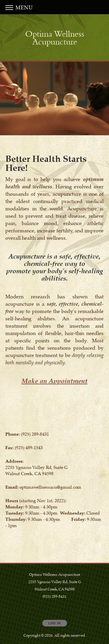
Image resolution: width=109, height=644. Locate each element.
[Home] (55, 38)
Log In (54, 623)
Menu (19, 7)
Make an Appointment (54, 381)
